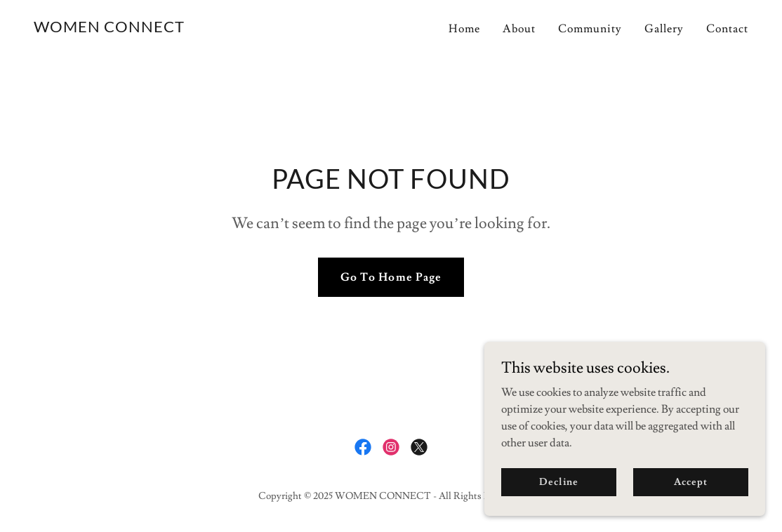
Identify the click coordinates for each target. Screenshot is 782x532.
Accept (690, 501)
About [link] (519, 29)
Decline (558, 501)
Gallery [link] (664, 29)
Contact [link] (727, 29)
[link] (109, 29)
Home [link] (464, 29)
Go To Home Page (391, 277)
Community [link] (590, 29)
